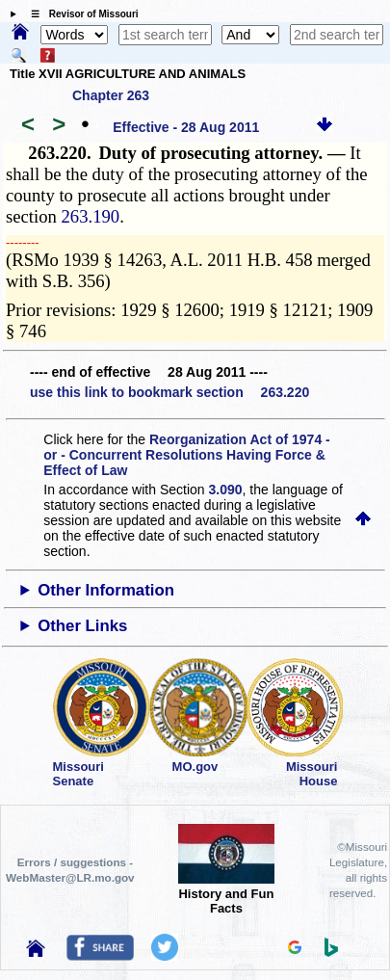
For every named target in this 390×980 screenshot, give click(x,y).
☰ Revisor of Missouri (80, 14)
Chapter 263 (111, 95)
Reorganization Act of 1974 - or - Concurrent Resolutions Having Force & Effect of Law (186, 455)
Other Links (82, 626)
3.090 (226, 490)
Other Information (106, 590)
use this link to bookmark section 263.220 (169, 392)
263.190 (91, 216)
